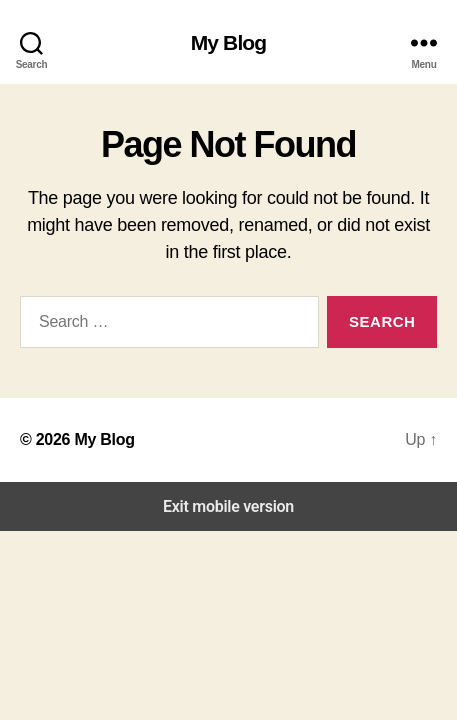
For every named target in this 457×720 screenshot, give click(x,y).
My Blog (229, 42)
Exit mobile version (228, 506)
